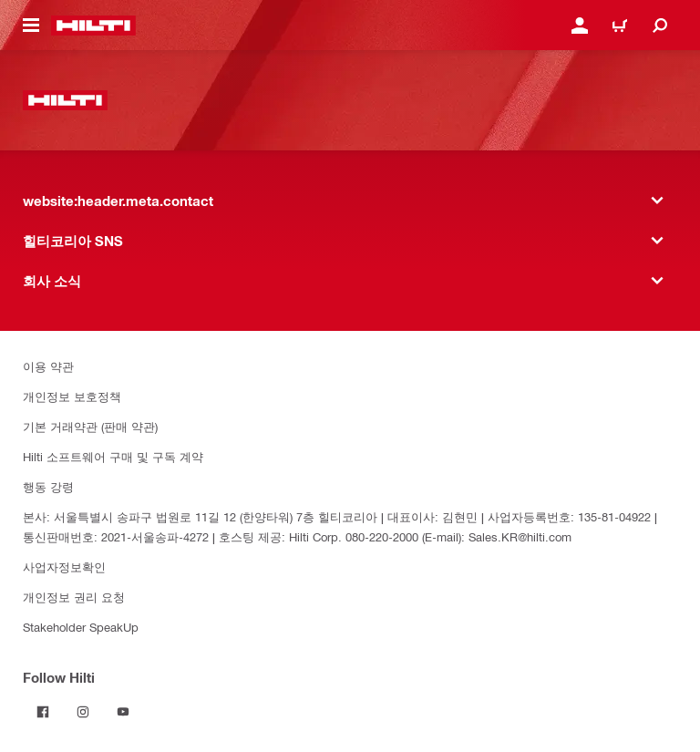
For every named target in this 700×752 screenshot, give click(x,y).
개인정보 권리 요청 (74, 597)
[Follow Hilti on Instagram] (83, 712)
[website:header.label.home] (93, 26)
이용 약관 (48, 366)
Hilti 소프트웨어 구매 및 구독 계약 (113, 456)
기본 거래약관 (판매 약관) (90, 426)
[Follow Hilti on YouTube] (123, 712)
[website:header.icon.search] (660, 26)
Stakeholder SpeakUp (81, 627)
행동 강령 (48, 486)
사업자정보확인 (64, 567)
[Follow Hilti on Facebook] (43, 712)
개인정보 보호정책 (72, 396)
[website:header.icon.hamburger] (31, 26)
